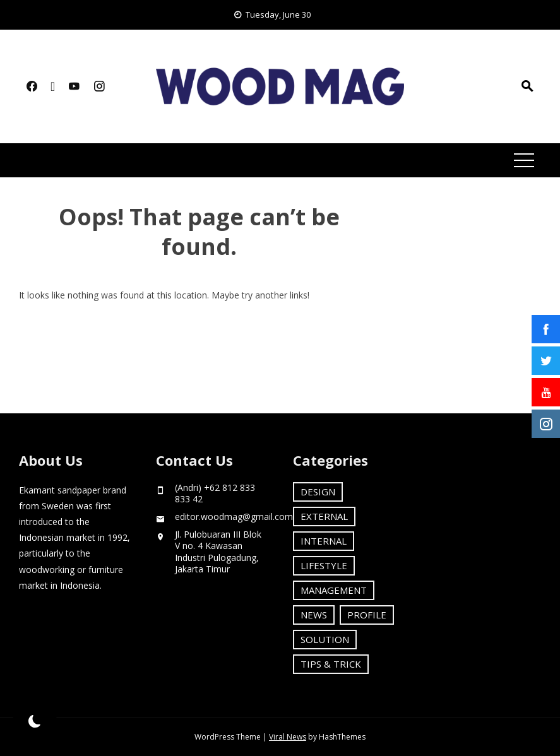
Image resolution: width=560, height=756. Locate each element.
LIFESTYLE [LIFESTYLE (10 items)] (324, 565)
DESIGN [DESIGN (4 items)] (318, 492)
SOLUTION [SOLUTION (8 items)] (325, 639)
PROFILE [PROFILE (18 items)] (367, 615)
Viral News (288, 737)
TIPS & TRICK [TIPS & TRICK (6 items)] (331, 664)
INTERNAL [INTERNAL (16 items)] (324, 541)
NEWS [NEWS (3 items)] (314, 615)
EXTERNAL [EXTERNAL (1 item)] (324, 516)
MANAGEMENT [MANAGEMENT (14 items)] (334, 590)
